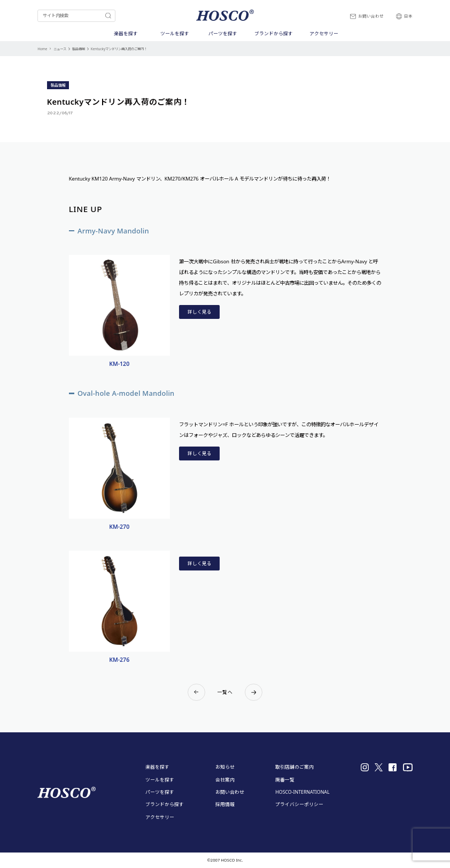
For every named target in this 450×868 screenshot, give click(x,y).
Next (254, 693)
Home (42, 49)
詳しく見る (200, 312)
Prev (196, 693)
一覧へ (225, 692)
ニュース (60, 49)
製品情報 (79, 49)
